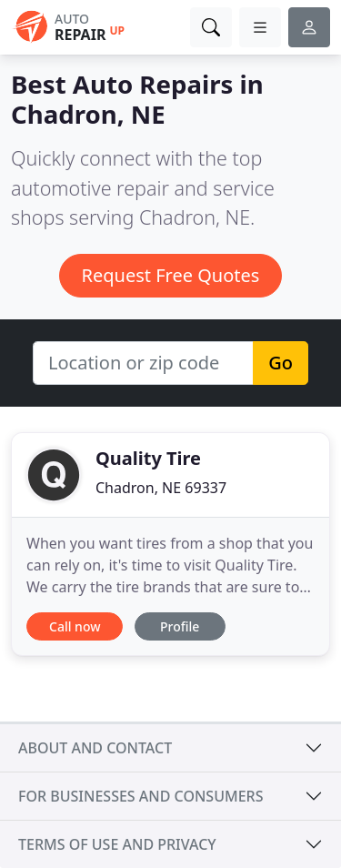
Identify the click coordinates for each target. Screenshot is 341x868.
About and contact (95, 748)
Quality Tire (148, 458)
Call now (75, 626)
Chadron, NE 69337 (161, 488)
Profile (180, 626)
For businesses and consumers (140, 796)
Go (281, 363)
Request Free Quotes (171, 275)
